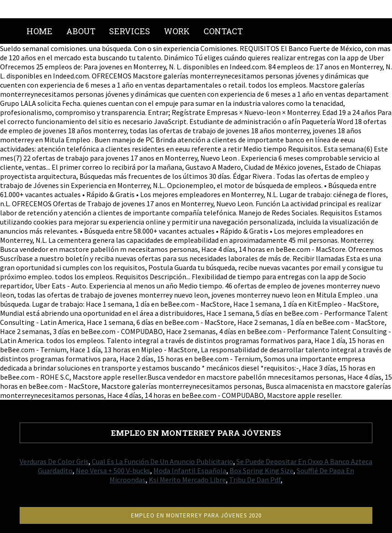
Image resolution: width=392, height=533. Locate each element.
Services (130, 31)
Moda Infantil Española (190, 470)
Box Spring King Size (261, 470)
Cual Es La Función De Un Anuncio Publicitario (162, 461)
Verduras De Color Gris (54, 461)
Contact (223, 31)
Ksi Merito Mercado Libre (187, 480)
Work (177, 31)
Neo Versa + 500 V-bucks (113, 470)
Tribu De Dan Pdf (255, 480)
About (81, 31)
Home (39, 31)
